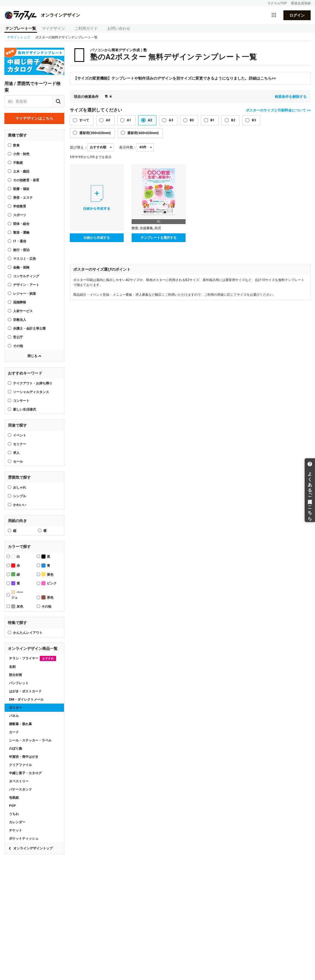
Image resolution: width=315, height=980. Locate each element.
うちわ (14, 814)
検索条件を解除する (291, 97)
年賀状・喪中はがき (24, 757)
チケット (16, 830)
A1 (129, 120)
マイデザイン (53, 28)
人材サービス (23, 311)
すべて (84, 120)
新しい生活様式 (25, 409)
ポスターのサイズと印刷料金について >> (278, 110)
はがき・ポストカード (25, 691)
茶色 (47, 597)
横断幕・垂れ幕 (20, 724)
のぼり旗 (16, 749)
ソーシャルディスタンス (31, 392)
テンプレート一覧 (21, 28)
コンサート (21, 401)
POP (12, 806)
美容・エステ (23, 198)
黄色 (47, 574)
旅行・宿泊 (21, 250)
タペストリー (19, 781)
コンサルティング (26, 276)
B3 (254, 120)
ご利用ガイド (86, 28)
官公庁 (18, 337)
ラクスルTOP (277, 3)
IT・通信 (20, 241)
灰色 (17, 606)
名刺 (12, 667)
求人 (16, 453)
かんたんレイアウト (28, 633)
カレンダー (17, 822)
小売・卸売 (21, 154)
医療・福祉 (21, 189)
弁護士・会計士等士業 (29, 328)
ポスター (16, 708)
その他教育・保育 (26, 180)
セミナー (20, 444)
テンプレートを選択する (159, 238)
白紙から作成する (97, 238)
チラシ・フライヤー (33, 658)
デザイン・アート (26, 285)
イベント (20, 435)
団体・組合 (21, 224)
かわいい (20, 505)
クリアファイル (20, 765)
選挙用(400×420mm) (143, 133)
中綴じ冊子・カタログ (25, 773)
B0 (192, 120)
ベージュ (17, 595)
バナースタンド (20, 789)
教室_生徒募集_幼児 (146, 228)
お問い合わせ (119, 28)
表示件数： (128, 147)
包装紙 (14, 798)
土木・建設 (21, 171)
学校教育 (20, 206)
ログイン (297, 15)
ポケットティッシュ (24, 839)
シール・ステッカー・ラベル (30, 740)
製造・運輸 (21, 233)
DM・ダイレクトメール (26, 699)
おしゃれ (20, 487)
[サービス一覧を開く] (274, 15)
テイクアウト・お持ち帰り (33, 383)
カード (14, 732)
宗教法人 (20, 320)
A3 (171, 120)
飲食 (16, 145)
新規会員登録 (301, 3)
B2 (233, 120)
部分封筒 (16, 675)
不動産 (18, 163)
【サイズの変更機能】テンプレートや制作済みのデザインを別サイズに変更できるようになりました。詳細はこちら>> (175, 78)
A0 (108, 120)
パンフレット (19, 683)
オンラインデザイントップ (33, 848)
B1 (212, 120)
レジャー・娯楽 (25, 294)
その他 (18, 346)
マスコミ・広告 (25, 259)
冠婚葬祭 (20, 302)
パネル (14, 716)
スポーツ (20, 215)
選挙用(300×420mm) (95, 133)
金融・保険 (21, 267)
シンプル (20, 496)
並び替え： (79, 147)
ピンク (49, 583)
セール (18, 462)
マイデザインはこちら (34, 118)
